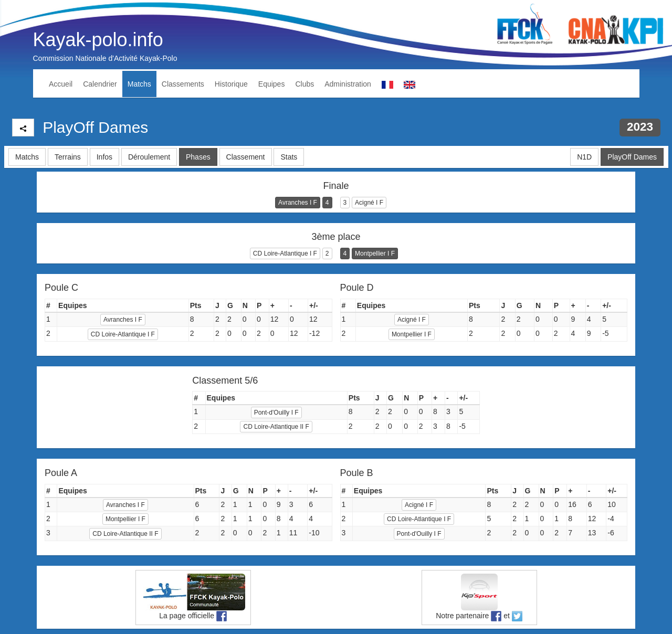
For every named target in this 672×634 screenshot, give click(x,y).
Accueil (61, 84)
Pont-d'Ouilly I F (276, 413)
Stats (289, 157)
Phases (198, 157)
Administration (348, 84)
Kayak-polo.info (98, 40)
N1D (584, 157)
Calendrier (100, 84)
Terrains (68, 157)
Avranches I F (298, 203)
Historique (231, 84)
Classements (183, 84)
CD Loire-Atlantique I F (285, 253)
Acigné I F (369, 203)
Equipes (272, 84)
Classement (246, 157)
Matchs (139, 84)
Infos (104, 157)
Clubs (304, 84)
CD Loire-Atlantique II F (276, 427)
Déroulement (149, 157)
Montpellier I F (375, 253)
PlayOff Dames (632, 157)
